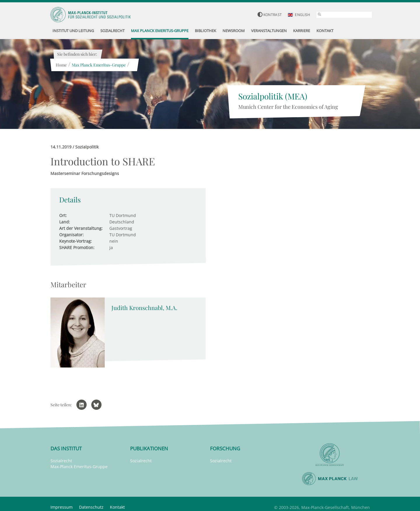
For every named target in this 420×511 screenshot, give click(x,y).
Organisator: (71, 235)
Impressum (62, 507)
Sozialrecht (61, 461)
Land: (65, 222)
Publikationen (149, 448)
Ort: (63, 215)
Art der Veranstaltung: (81, 228)
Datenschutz (91, 507)
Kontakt (117, 507)
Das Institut (66, 448)
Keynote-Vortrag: (76, 241)
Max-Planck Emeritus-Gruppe (79, 467)
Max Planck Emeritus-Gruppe (99, 65)
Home (61, 65)
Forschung (225, 448)
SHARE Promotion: (77, 247)
